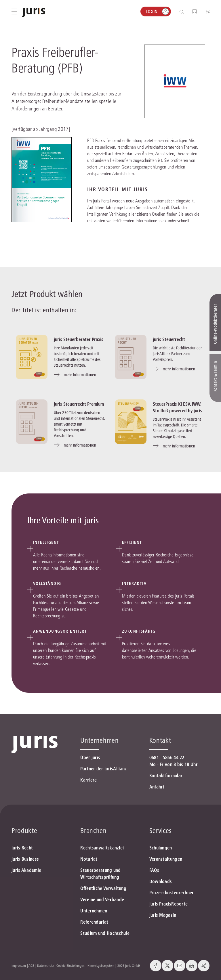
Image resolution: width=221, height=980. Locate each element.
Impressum (19, 965)
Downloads (161, 881)
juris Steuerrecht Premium (79, 404)
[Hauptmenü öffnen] (14, 12)
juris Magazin (163, 915)
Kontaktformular (166, 776)
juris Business (25, 859)
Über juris (90, 757)
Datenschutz (45, 965)
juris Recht (22, 848)
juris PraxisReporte (169, 904)
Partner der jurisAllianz (103, 769)
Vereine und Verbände (102, 899)
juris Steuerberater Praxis (79, 339)
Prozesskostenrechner (172, 893)
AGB (31, 965)
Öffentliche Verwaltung (103, 888)
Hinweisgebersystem (101, 965)
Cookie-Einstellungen (71, 965)
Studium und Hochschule (105, 933)
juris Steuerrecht (169, 339)
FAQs (154, 870)
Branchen (93, 831)
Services (161, 831)
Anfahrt (157, 787)
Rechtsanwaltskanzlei (102, 848)
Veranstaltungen (166, 859)
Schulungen (161, 848)
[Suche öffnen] (183, 12)
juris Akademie (26, 870)
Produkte (24, 831)
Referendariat (94, 922)
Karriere (88, 780)
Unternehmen (94, 911)
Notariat (89, 859)
